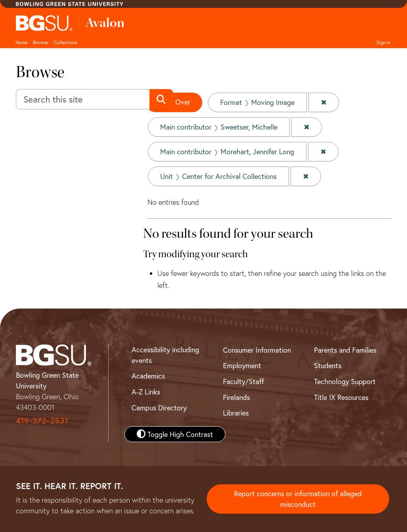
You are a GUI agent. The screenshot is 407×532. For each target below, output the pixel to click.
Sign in (383, 42)
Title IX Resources (341, 397)
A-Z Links (146, 392)
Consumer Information (257, 350)
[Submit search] (161, 99)
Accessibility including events (165, 355)
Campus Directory (159, 408)
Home (21, 42)
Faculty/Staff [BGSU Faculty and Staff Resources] (243, 381)
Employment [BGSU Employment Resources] (242, 365)
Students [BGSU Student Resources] (328, 365)
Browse (41, 42)
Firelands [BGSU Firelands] (236, 397)
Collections (65, 42)
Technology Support (345, 381)
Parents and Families (345, 350)
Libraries (236, 413)
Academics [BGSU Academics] (148, 376)
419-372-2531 (42, 420)
